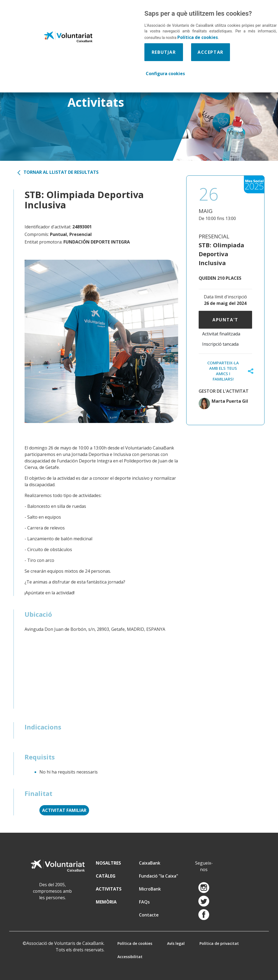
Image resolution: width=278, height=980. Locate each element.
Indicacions (43, 727)
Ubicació (38, 614)
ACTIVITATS (109, 889)
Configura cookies (165, 74)
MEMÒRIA (106, 902)
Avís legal (176, 943)
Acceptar (211, 52)
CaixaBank (150, 863)
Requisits (40, 757)
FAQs (144, 902)
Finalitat (38, 793)
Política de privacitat (219, 943)
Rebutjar (164, 52)
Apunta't (225, 320)
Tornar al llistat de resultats (61, 172)
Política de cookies (135, 943)
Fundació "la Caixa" (159, 876)
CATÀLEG (106, 876)
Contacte (149, 915)
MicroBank (150, 889)
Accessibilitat (130, 957)
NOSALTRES (108, 863)
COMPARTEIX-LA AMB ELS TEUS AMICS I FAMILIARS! (223, 371)
